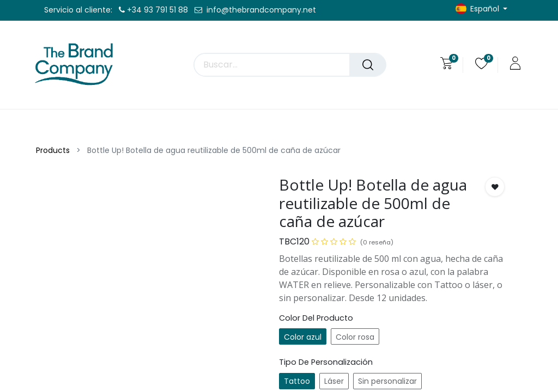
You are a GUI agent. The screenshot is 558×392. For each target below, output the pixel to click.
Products (53, 150)
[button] (495, 187)
